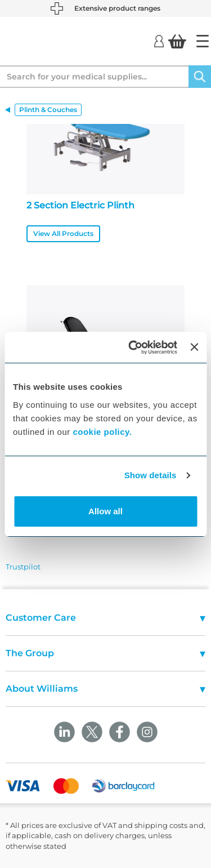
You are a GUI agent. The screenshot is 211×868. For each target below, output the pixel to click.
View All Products (63, 233)
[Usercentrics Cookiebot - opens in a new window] (133, 348)
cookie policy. (102, 432)
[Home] (203, 41)
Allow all (105, 511)
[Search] (200, 77)
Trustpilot (23, 567)
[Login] (159, 41)
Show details (151, 475)
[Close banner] (194, 347)
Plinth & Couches (48, 110)
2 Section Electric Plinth (80, 205)
